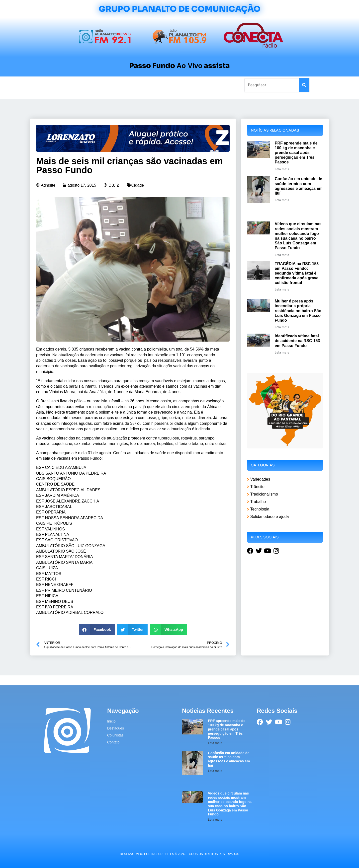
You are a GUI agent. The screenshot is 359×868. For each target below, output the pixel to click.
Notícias (68, 85)
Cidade (138, 185)
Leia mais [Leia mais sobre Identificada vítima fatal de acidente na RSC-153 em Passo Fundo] (282, 352)
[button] (97, 630)
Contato (196, 85)
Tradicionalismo (112, 85)
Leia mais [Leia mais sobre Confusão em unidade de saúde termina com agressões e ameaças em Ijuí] (282, 200)
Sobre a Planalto (170, 85)
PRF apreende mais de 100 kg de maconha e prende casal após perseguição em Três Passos (296, 153)
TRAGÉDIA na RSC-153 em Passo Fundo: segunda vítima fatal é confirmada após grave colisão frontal (297, 273)
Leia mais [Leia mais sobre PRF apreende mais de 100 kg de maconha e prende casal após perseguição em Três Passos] (282, 169)
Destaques (116, 728)
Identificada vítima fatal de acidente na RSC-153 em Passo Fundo (297, 341)
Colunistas (141, 85)
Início (51, 85)
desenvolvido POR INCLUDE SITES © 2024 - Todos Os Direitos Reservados (179, 854)
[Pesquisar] (304, 85)
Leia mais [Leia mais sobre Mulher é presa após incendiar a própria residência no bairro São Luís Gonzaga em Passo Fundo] (282, 327)
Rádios (86, 85)
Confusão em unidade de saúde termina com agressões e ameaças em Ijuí (229, 759)
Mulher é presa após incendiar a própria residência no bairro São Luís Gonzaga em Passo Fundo (298, 311)
